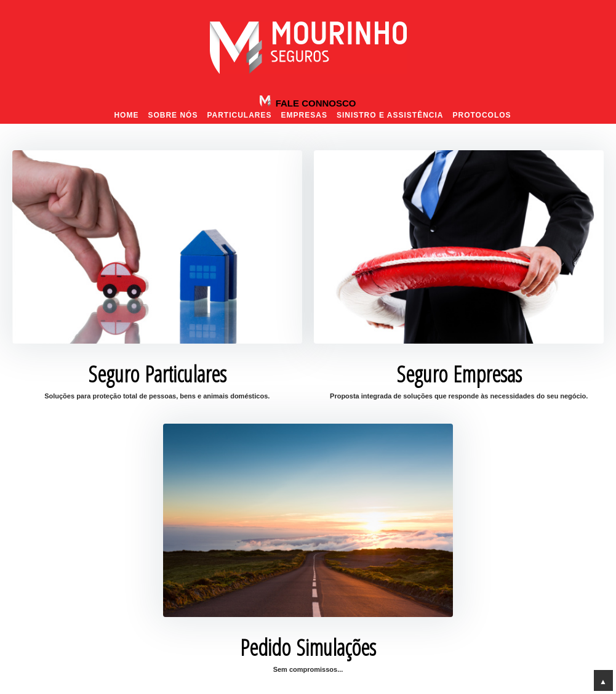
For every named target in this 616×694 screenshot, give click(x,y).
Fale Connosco (314, 103)
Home (126, 115)
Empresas (304, 115)
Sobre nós (173, 115)
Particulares (239, 115)
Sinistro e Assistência (390, 115)
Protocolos (482, 115)
